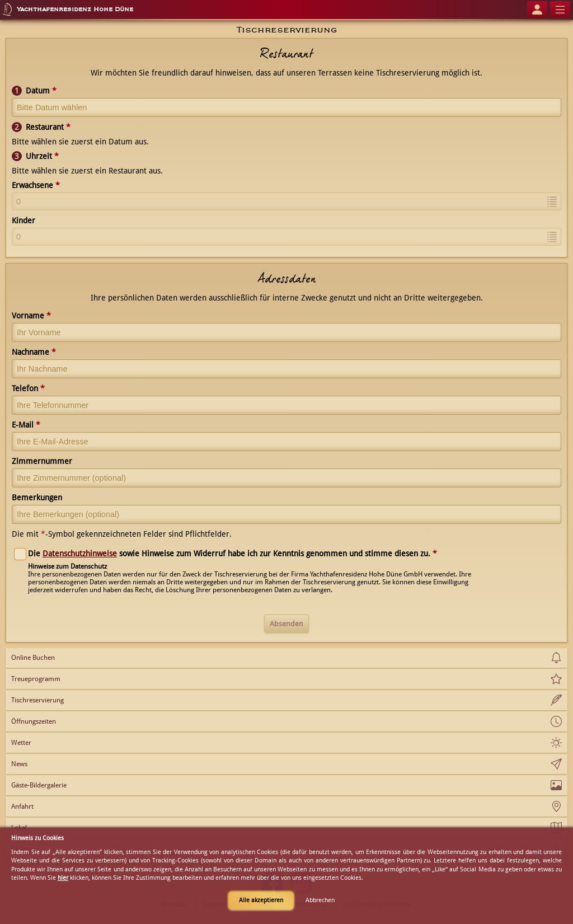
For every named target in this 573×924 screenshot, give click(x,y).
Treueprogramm (36, 679)
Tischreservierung (37, 700)
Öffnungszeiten (34, 721)
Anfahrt (22, 806)
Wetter (21, 743)
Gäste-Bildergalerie (39, 785)
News (19, 764)
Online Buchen (33, 658)
